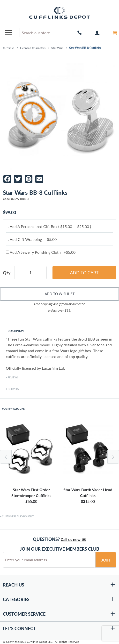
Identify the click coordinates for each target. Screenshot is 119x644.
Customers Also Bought (18, 516)
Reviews (13, 377)
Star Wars (57, 48)
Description (16, 331)
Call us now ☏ (74, 539)
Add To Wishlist (60, 294)
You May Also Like (13, 409)
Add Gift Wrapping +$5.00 (31, 239)
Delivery (13, 389)
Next (113, 457)
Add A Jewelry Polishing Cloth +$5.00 (41, 252)
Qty (7, 273)
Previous (6, 457)
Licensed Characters (33, 48)
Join (106, 560)
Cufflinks (9, 48)
